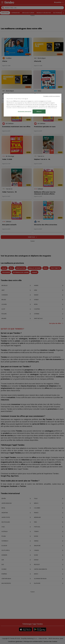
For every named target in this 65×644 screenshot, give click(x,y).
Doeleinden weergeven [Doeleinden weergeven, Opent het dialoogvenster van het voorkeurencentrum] (25, 111)
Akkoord (39, 111)
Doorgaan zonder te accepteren (52, 96)
